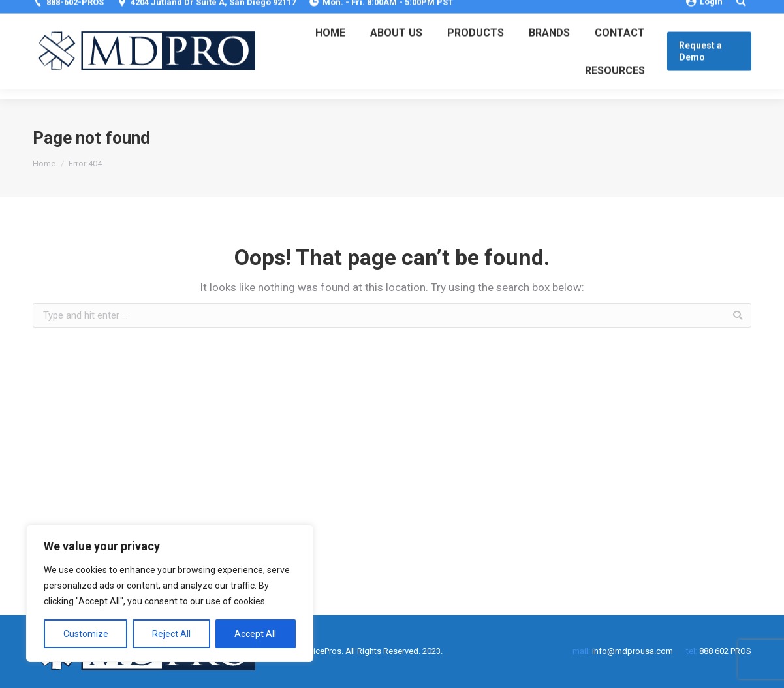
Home (44, 164)
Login (704, 11)
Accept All (255, 634)
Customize (86, 634)
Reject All (171, 634)
